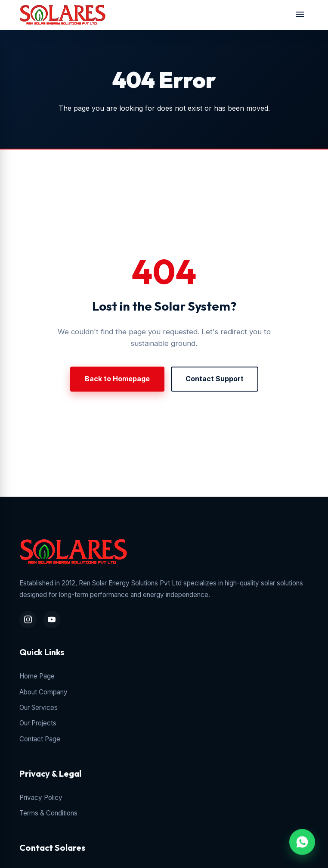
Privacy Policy (41, 798)
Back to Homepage (117, 379)
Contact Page (40, 739)
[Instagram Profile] (28, 619)
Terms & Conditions (48, 813)
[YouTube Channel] (52, 619)
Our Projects (38, 723)
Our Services (39, 708)
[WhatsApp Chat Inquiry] (302, 840)
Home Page (37, 676)
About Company (43, 692)
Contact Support (215, 379)
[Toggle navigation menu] (300, 15)
